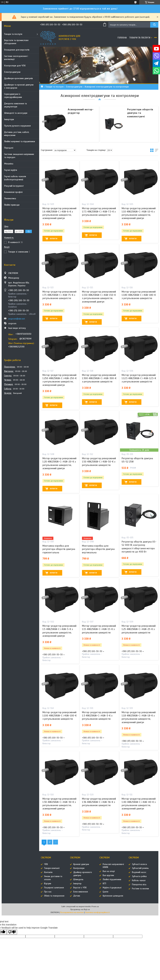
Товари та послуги (13, 34)
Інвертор (77, 884)
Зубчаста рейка (139, 876)
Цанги (105, 892)
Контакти (48, 872)
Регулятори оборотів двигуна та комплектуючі (140, 113)
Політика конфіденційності (97, 912)
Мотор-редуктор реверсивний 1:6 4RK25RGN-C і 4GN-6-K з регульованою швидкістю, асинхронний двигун (59, 213)
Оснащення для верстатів (17, 50)
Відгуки (48, 884)
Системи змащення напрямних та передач (19, 156)
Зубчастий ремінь (140, 868)
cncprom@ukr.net (17, 319)
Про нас (48, 892)
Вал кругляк (108, 875)
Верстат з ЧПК (80, 888)
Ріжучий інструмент (14, 186)
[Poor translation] (12, 932)
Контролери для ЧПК (15, 66)
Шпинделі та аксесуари (16, 113)
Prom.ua (95, 906)
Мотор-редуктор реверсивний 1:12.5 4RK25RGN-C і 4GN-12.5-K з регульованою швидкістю (139, 378)
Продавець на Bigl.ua (80, 909)
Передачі (9, 148)
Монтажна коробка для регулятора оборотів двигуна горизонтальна (59, 549)
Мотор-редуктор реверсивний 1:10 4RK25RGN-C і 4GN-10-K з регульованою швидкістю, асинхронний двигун (139, 213)
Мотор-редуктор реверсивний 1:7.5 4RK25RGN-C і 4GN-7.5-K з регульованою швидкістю (99, 212)
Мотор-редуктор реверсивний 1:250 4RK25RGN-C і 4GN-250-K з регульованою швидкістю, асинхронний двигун (60, 380)
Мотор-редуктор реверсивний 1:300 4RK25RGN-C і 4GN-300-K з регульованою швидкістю (99, 378)
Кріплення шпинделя (113, 896)
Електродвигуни (12, 72)
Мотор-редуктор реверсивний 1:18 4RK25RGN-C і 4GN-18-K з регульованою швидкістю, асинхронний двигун (139, 717)
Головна (122, 38)
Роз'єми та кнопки (140, 889)
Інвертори (9, 119)
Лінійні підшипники (112, 879)
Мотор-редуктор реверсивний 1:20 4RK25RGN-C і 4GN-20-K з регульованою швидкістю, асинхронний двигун (59, 463)
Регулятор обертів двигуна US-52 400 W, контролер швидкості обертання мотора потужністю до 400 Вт (139, 547)
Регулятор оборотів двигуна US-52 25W (137, 460)
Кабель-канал (139, 880)
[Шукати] (154, 25)
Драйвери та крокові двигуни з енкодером (19, 86)
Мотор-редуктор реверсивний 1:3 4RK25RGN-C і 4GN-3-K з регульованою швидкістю (99, 716)
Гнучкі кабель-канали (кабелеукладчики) (15, 178)
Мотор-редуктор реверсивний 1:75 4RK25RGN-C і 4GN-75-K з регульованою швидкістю (59, 295)
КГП (104, 884)
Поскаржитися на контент (72, 912)
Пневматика (10, 198)
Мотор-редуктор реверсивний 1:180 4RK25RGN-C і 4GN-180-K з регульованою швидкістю (139, 295)
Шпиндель (78, 879)
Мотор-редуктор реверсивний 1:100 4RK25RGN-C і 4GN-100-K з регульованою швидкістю (60, 716)
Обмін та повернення (54, 896)
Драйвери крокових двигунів (18, 78)
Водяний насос (139, 872)
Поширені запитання (54, 888)
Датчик (77, 896)
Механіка (9, 164)
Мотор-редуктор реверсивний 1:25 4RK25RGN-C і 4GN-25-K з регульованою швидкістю (139, 629)
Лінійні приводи (12, 205)
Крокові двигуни (81, 864)
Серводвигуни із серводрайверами (13, 96)
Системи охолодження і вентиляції (16, 58)
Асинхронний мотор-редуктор (81, 111)
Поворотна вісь (139, 885)
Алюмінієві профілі (13, 192)
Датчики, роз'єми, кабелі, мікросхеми (17, 134)
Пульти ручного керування (17, 126)
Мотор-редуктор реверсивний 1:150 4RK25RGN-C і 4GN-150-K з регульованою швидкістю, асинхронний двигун (99, 297)
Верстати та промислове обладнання (16, 42)
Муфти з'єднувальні (112, 888)
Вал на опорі (109, 871)
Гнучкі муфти (11, 170)
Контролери (79, 868)
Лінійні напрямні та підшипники (20, 141)
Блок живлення (81, 892)
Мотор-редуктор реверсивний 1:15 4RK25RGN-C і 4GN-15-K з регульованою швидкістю (99, 629)
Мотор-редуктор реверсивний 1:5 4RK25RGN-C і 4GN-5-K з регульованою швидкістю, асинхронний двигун (59, 631)
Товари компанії (52, 868)
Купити (54, 239)
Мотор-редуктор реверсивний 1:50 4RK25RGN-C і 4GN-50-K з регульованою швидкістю (99, 462)
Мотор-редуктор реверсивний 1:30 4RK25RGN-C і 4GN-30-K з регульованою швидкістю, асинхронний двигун (59, 804)
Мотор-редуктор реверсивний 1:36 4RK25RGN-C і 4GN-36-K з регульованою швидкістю (99, 802)
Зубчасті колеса (139, 864)
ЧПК (46, 864)
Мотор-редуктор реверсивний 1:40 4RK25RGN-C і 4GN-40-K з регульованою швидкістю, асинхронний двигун (139, 804)
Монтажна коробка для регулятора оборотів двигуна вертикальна (98, 549)
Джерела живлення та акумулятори (15, 105)
